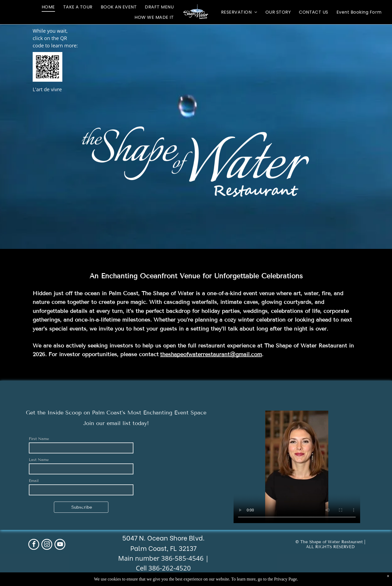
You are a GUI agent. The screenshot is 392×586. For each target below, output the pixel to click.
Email (34, 481)
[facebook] (34, 545)
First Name (39, 439)
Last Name (39, 460)
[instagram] (47, 545)
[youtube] (60, 545)
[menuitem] (48, 7)
